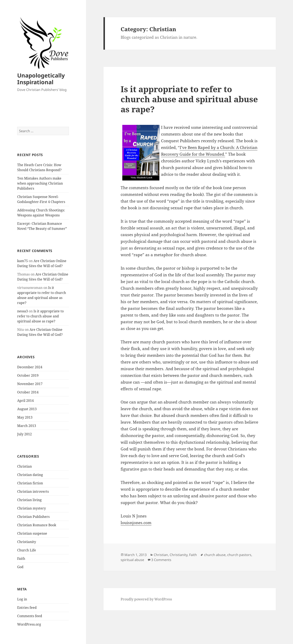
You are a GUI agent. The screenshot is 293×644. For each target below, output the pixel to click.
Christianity (27, 542)
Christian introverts (33, 491)
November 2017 (30, 384)
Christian (25, 466)
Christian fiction (30, 483)
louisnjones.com (136, 523)
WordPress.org (29, 624)
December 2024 (30, 367)
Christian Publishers (33, 517)
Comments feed (30, 616)
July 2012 (25, 434)
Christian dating (30, 475)
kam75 (23, 261)
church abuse (215, 555)
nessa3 (23, 311)
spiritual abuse (132, 560)
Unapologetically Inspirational (41, 79)
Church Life (27, 550)
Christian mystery (32, 508)
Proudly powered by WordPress (146, 599)
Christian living (29, 500)
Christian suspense (32, 533)
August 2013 (27, 409)
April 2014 (25, 401)
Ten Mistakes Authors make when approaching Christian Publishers (40, 183)
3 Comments (161, 560)
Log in (22, 599)
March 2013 (27, 426)
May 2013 (25, 417)
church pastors (239, 555)
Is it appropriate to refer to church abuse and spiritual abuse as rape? (40, 316)
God (20, 567)
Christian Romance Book (37, 525)
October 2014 (28, 392)
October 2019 (28, 375)
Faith (21, 559)
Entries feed (27, 608)
